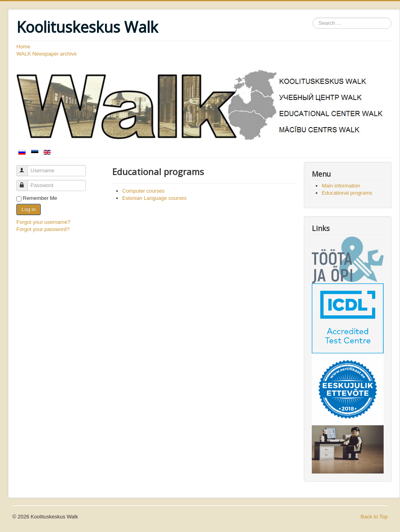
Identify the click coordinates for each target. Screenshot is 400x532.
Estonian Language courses (154, 198)
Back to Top (374, 517)
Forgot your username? (43, 222)
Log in (29, 209)
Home (23, 47)
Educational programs (347, 193)
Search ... (313, 18)
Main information (341, 186)
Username (26, 167)
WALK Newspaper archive (47, 54)
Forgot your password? (43, 229)
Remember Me (40, 198)
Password (26, 182)
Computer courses (143, 191)
